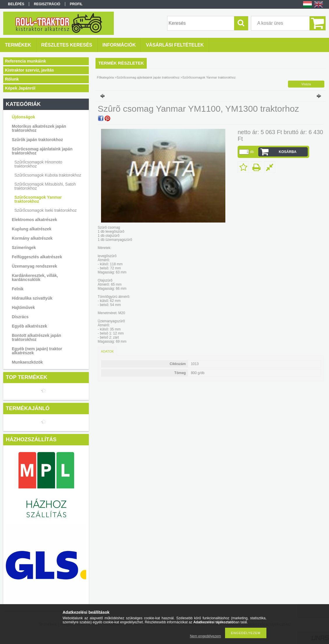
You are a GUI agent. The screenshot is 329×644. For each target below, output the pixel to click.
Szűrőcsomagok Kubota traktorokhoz (48, 175)
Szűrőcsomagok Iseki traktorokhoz (46, 210)
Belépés (16, 4)
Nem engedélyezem (205, 636)
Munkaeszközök (27, 362)
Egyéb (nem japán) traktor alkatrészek (37, 351)
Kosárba (288, 152)
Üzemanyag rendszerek (34, 266)
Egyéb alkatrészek (29, 326)
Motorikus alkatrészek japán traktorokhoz (39, 128)
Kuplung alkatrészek (31, 229)
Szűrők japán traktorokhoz (37, 140)
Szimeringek (24, 248)
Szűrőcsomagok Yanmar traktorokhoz (38, 199)
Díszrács (20, 317)
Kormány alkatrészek (32, 238)
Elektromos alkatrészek (34, 220)
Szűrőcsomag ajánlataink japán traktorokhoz (42, 151)
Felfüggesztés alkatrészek (37, 257)
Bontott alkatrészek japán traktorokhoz (36, 337)
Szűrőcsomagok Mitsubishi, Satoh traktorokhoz (45, 186)
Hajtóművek (23, 307)
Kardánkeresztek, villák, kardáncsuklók (35, 277)
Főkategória (105, 77)
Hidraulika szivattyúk (32, 298)
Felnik (17, 289)
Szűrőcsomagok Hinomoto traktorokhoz (38, 164)
